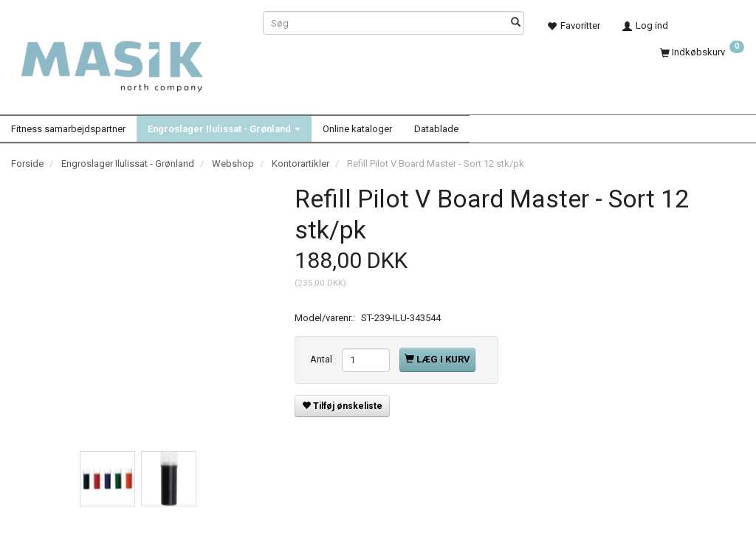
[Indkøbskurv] (702, 51)
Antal (322, 359)
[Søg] (516, 23)
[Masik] (126, 59)
